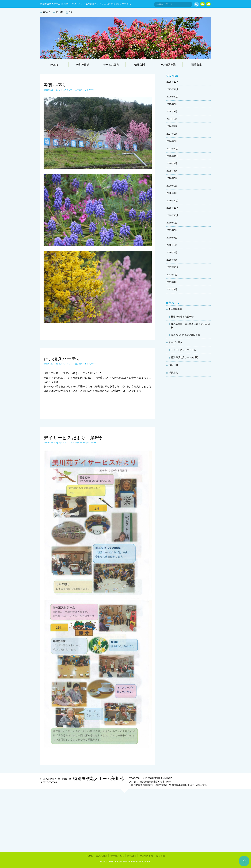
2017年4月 (172, 282)
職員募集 (197, 65)
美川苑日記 (83, 65)
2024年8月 (172, 111)
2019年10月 (172, 215)
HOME (47, 12)
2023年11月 (172, 156)
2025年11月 (172, 89)
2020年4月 (172, 171)
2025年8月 (172, 104)
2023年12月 (172, 149)
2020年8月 (172, 163)
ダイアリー (91, 90)
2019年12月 (172, 201)
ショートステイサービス (183, 350)
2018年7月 (172, 260)
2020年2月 (172, 186)
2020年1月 (172, 193)
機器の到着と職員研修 (182, 317)
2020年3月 (172, 178)
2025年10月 (172, 97)
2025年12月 (172, 82)
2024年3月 (172, 134)
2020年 (59, 12)
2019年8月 (172, 230)
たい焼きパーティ (62, 359)
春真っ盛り (55, 85)
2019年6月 (172, 245)
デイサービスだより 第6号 (73, 438)
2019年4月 (172, 252)
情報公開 (140, 65)
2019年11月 (172, 208)
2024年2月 (172, 141)
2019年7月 (172, 238)
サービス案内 (111, 65)
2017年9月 (172, 275)
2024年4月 (172, 126)
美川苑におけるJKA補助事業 (186, 335)
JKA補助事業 (168, 65)
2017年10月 (172, 267)
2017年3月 (172, 289)
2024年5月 (172, 119)
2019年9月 (172, 223)
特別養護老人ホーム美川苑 (185, 357)
